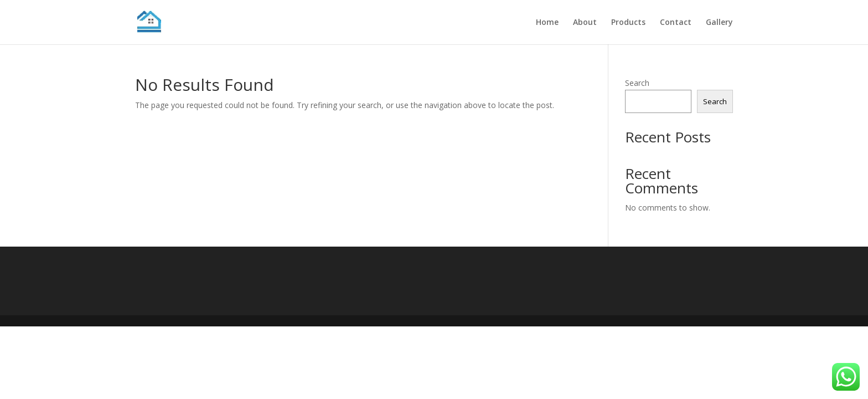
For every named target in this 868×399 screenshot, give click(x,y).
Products (628, 23)
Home (547, 23)
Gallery (719, 23)
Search (637, 83)
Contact (676, 23)
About (585, 23)
